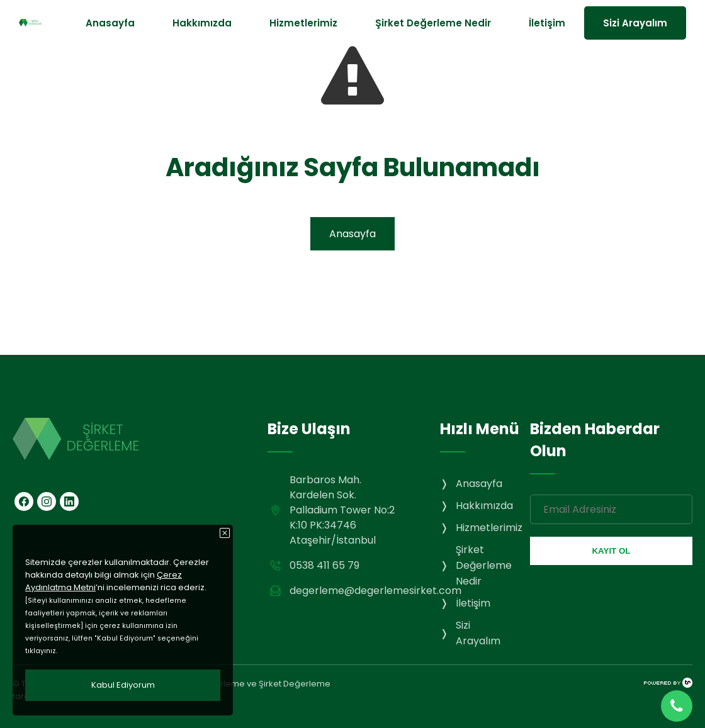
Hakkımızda (202, 23)
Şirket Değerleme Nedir (433, 23)
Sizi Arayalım (635, 23)
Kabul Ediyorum (123, 685)
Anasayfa (110, 23)
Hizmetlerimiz (303, 23)
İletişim (547, 23)
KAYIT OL (611, 551)
